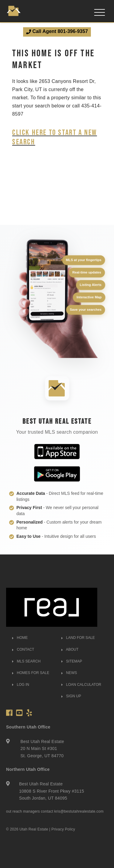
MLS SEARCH (26, 661)
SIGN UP (71, 696)
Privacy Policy (63, 829)
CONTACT (23, 649)
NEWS (69, 673)
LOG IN (21, 685)
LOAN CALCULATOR (81, 685)
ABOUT (70, 649)
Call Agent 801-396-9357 (57, 31)
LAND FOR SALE (78, 638)
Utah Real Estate (34, 829)
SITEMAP (72, 661)
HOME (20, 638)
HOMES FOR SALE (31, 673)
